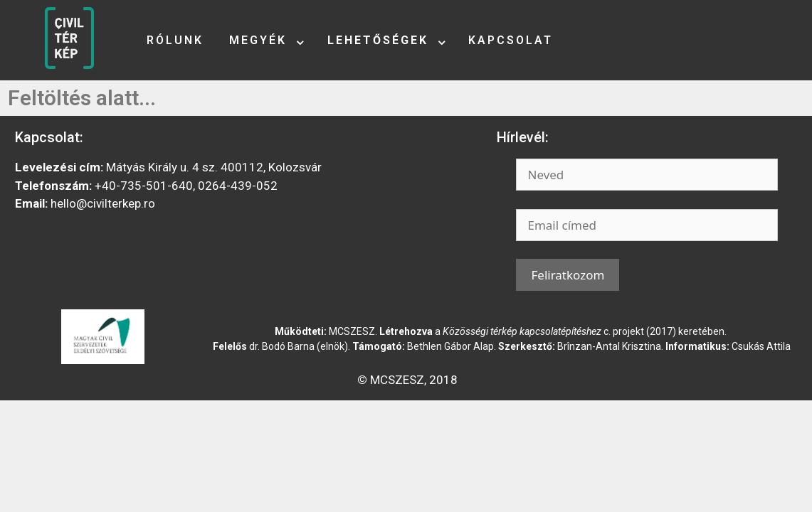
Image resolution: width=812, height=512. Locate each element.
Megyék (258, 40)
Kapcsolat (511, 40)
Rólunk (175, 40)
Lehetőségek (378, 40)
